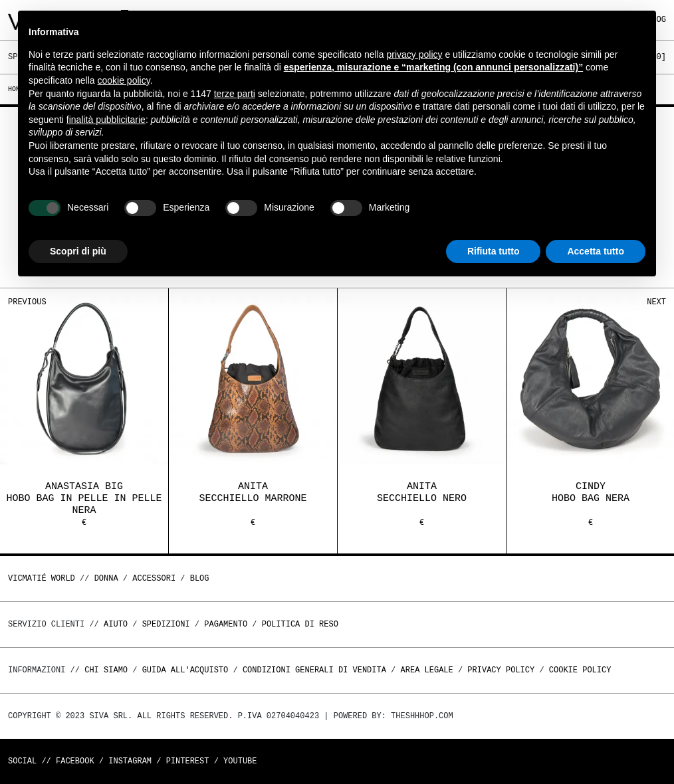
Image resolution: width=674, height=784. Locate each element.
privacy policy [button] (415, 54)
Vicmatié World (42, 578)
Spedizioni (166, 624)
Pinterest (188, 761)
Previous (27, 302)
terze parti (235, 94)
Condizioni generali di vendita (314, 670)
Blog (200, 578)
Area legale (426, 670)
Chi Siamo (106, 670)
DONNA (106, 578)
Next (656, 302)
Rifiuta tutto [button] (494, 251)
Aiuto (116, 624)
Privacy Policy (501, 670)
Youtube (240, 761)
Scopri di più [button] (78, 251)
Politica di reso (300, 624)
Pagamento (226, 624)
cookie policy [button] (124, 80)
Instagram (130, 761)
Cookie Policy (580, 670)
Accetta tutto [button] (596, 251)
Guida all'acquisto (185, 670)
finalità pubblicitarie (106, 120)
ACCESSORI (154, 578)
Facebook (75, 761)
